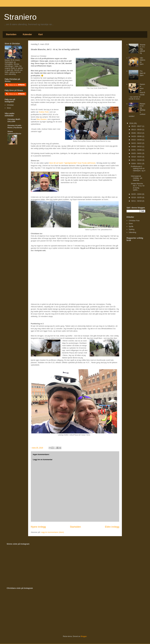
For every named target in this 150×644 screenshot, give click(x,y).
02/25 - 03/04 (137, 194)
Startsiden (11, 34)
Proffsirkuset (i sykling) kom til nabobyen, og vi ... (138, 170)
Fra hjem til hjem (142, 73)
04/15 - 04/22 (137, 143)
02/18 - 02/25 (137, 197)
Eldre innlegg (112, 527)
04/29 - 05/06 (137, 136)
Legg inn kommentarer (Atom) (52, 532)
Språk (131, 226)
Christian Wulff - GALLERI (14, 120)
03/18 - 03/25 (137, 157)
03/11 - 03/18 (137, 160)
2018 (131, 123)
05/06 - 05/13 (137, 133)
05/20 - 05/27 (137, 126)
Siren (9, 108)
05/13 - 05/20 (137, 130)
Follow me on (17, 85)
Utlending (132, 232)
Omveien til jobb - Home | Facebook (15, 126)
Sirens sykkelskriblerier (14, 133)
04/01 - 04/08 (137, 150)
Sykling (132, 229)
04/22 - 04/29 (137, 140)
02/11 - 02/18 (137, 201)
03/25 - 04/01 (137, 153)
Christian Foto (134, 221)
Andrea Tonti (44, 112)
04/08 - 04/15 (137, 147)
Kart (41, 34)
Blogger (84, 636)
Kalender (27, 34)
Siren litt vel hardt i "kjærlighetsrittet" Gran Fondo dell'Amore (72, 163)
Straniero (20, 17)
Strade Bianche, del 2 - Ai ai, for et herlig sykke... (138, 187)
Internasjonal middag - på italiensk (136, 178)
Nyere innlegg (38, 527)
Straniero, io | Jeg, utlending (142, 49)
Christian (10, 105)
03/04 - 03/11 (137, 164)
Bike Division (42, 119)
